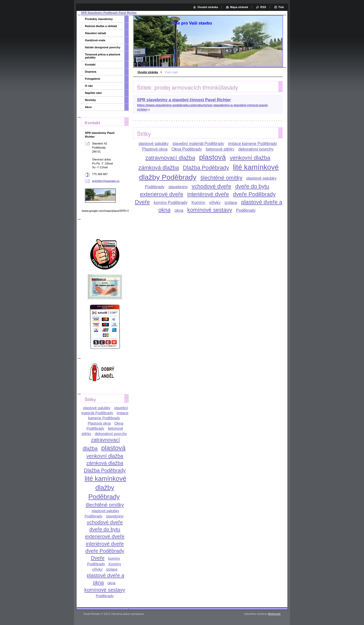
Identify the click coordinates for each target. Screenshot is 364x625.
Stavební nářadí (95, 33)
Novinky (90, 100)
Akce (88, 107)
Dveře (142, 202)
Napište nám (93, 93)
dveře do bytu (252, 186)
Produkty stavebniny (99, 19)
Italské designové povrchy (103, 47)
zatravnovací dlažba (170, 158)
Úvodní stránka (148, 72)
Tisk (281, 7)
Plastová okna (155, 149)
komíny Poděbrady (170, 203)
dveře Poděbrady (254, 194)
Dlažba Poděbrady (206, 168)
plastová (213, 157)
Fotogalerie (93, 79)
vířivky (215, 203)
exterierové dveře (162, 194)
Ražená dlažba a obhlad (101, 26)
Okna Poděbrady (187, 149)
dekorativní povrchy (256, 149)
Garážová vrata (95, 40)
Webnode (274, 614)
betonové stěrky (220, 149)
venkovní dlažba (250, 158)
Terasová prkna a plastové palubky (103, 56)
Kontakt (90, 65)
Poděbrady (246, 210)
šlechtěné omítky (221, 178)
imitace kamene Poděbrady (253, 144)
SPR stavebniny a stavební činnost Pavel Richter (184, 100)
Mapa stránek (239, 7)
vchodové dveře (211, 186)
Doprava (91, 72)
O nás (89, 86)
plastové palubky (154, 144)
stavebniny (178, 187)
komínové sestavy (210, 210)
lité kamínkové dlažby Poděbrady (106, 488)
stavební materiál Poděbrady (198, 144)
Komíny (198, 203)
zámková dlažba (159, 168)
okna (179, 210)
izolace (231, 203)
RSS (263, 7)
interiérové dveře (208, 194)
